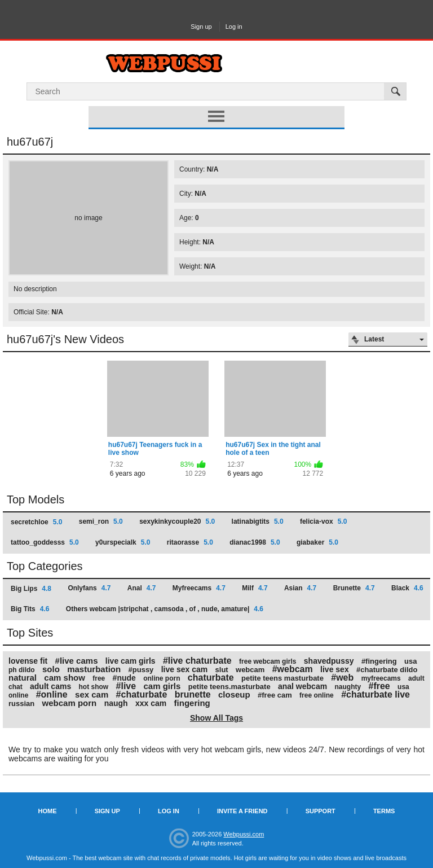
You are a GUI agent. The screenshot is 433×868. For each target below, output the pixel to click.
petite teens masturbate (282, 678)
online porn (162, 678)
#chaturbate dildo (387, 670)
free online (317, 695)
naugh (116, 703)
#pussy (141, 670)
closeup (234, 694)
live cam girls (131, 661)
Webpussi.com (244, 834)
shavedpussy (329, 661)
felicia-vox (323, 521)
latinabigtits (258, 521)
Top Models (36, 499)
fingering (192, 703)
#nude (124, 678)
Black (407, 588)
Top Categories (45, 566)
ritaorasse (190, 542)
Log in (234, 27)
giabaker (317, 542)
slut (222, 670)
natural (23, 678)
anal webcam (302, 686)
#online (52, 694)
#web (342, 678)
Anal (142, 588)
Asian (300, 588)
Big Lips (31, 589)
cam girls (162, 686)
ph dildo (22, 670)
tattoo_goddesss (45, 542)
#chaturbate (142, 694)
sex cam (92, 694)
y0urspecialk (123, 542)
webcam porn (70, 703)
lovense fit (28, 661)
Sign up (201, 27)
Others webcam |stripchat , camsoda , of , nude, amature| (165, 609)
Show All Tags (216, 718)
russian (21, 703)
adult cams (50, 686)
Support (321, 811)
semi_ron (101, 521)
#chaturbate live (375, 694)
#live (126, 686)
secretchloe (36, 522)
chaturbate (211, 678)
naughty (348, 687)
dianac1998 (255, 542)
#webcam (293, 669)
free (99, 678)
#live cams (77, 661)
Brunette (354, 588)
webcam (250, 670)
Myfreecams (199, 588)
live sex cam (185, 669)
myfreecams (381, 678)
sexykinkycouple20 (177, 521)
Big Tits (30, 609)
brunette (193, 694)
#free (379, 686)
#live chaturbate (197, 661)
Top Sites (30, 633)
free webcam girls (268, 661)
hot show (94, 687)
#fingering (379, 661)
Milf (255, 588)
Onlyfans (89, 588)
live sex (335, 669)
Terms (384, 811)
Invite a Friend (242, 811)
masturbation (94, 669)
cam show (65, 678)
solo (51, 669)
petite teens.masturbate (229, 687)
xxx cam (151, 703)
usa (410, 661)
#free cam (275, 695)
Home (48, 811)
